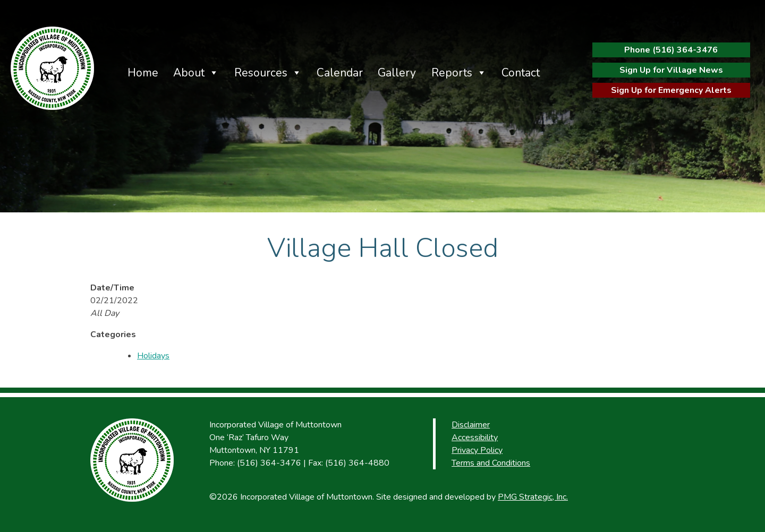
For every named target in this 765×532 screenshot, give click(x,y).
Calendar (340, 73)
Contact (521, 73)
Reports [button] (452, 73)
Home (143, 73)
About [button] (189, 73)
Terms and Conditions (491, 463)
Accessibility (475, 437)
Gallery (397, 73)
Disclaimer (471, 425)
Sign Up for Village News (671, 70)
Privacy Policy (477, 450)
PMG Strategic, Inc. (533, 497)
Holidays (153, 356)
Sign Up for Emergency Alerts (671, 90)
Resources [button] (261, 73)
